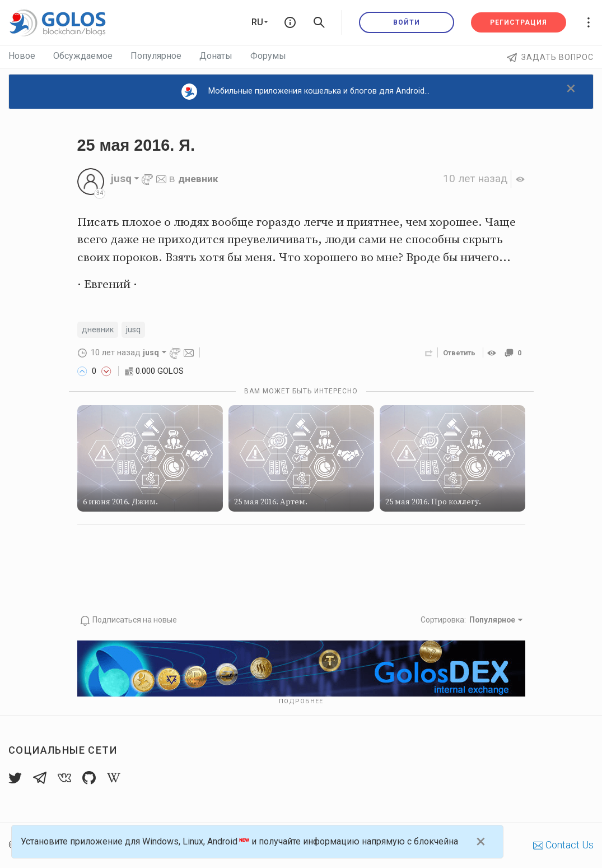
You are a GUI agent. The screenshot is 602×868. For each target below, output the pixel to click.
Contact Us (563, 845)
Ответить (456, 354)
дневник (200, 178)
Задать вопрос (550, 57)
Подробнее (301, 702)
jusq (139, 330)
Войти (407, 22)
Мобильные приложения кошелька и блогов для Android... (306, 92)
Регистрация (519, 22)
